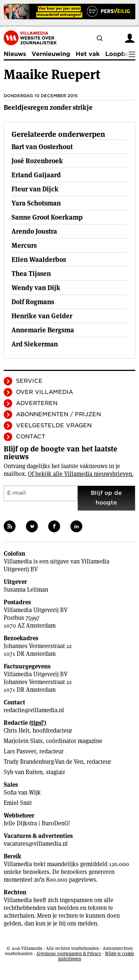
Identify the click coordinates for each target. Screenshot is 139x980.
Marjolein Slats (23, 741)
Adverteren (37, 403)
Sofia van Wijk (22, 792)
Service (29, 381)
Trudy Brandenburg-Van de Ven (44, 762)
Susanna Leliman (26, 590)
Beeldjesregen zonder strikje (48, 107)
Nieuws (15, 54)
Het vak (88, 54)
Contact (31, 437)
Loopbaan (121, 54)
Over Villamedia (44, 392)
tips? (38, 723)
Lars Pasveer (20, 751)
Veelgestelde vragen (54, 425)
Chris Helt (16, 731)
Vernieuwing (51, 54)
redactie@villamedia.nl (34, 710)
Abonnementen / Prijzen (58, 414)
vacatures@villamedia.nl (36, 844)
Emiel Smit (18, 803)
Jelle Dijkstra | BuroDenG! (37, 823)
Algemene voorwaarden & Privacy (69, 953)
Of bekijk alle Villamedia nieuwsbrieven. (81, 474)
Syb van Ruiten (23, 772)
